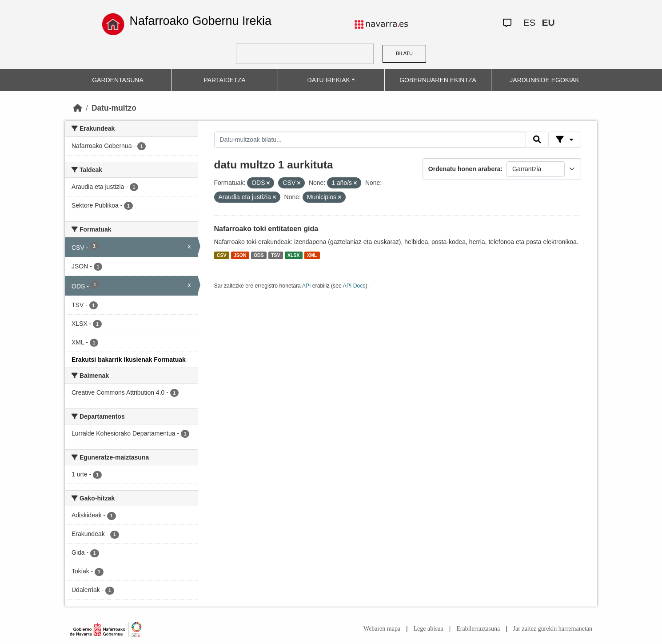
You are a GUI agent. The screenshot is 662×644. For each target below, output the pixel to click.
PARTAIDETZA (224, 80)
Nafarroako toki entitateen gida (266, 229)
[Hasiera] (78, 108)
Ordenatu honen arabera (465, 169)
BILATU (404, 53)
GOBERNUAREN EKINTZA (438, 80)
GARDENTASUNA (118, 80)
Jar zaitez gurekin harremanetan (553, 629)
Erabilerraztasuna (478, 629)
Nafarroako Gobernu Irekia (200, 21)
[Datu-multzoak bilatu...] (370, 140)
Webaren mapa (382, 629)
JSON (240, 255)
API (307, 286)
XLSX (293, 255)
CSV (222, 255)
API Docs (354, 286)
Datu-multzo (114, 108)
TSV (275, 255)
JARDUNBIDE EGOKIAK (544, 80)
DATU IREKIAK (329, 80)
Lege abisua (429, 629)
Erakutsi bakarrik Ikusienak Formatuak (129, 360)
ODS (259, 255)
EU (548, 22)
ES (529, 22)
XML (312, 255)
